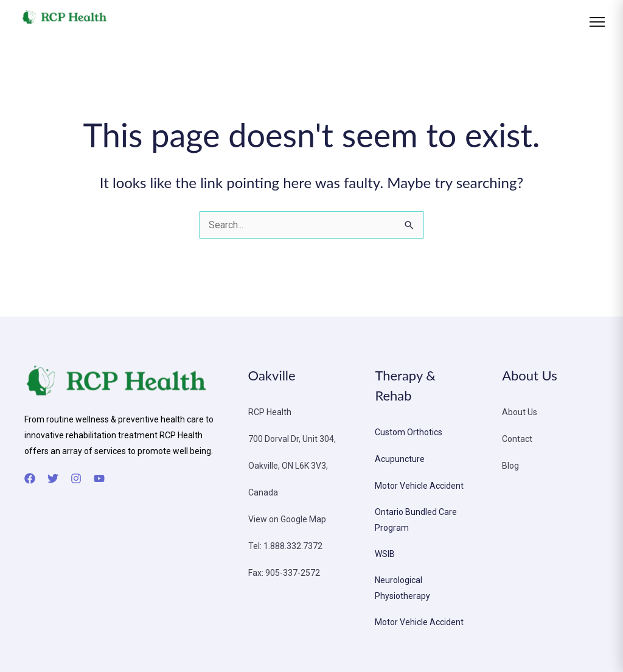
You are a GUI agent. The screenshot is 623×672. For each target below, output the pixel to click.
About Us (520, 412)
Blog (510, 466)
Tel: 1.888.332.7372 (285, 546)
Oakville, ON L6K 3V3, (288, 466)
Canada (263, 492)
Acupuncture (400, 459)
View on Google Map (287, 519)
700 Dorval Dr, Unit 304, (292, 439)
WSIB (385, 554)
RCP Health (270, 412)
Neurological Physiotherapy (402, 588)
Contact (517, 439)
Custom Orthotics (409, 432)
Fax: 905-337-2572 (284, 573)
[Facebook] (30, 478)
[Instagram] (76, 478)
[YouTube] (99, 478)
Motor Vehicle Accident (419, 486)
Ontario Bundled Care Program (416, 520)
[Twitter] (53, 478)
